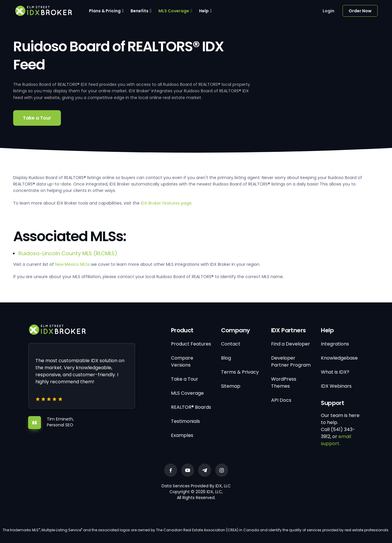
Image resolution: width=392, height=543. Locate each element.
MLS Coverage (174, 11)
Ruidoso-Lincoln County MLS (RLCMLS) (68, 253)
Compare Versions (182, 361)
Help (204, 11)
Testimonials (185, 421)
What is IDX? (335, 372)
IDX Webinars (336, 386)
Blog (226, 358)
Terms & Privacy (240, 372)
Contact (231, 344)
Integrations (335, 344)
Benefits (139, 11)
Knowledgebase (339, 358)
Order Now (360, 11)
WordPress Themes (284, 383)
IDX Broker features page (166, 203)
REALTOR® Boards (191, 407)
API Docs (281, 400)
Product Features (191, 344)
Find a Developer (291, 344)
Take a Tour (37, 118)
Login (328, 11)
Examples (182, 435)
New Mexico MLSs (72, 264)
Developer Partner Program (291, 361)
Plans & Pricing (105, 11)
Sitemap (231, 386)
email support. (336, 440)
